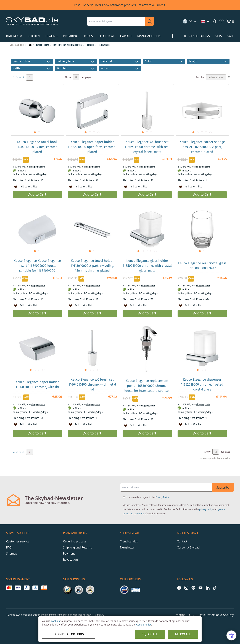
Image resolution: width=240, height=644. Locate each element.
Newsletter (127, 547)
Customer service (18, 541)
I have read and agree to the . (148, 497)
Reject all (150, 634)
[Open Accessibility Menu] (231, 635)
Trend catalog (129, 541)
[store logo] (32, 21)
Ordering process (75, 541)
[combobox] (116, 21)
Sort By (200, 78)
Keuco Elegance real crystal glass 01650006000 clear (202, 266)
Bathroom (43, 45)
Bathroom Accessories (68, 45)
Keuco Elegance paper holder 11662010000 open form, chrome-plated (92, 147)
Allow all (183, 634)
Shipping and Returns (78, 547)
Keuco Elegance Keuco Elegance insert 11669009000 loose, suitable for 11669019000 (37, 266)
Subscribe (223, 487)
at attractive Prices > (152, 5)
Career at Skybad (188, 547)
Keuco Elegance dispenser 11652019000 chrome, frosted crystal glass (202, 385)
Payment (69, 553)
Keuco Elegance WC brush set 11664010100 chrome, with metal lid (92, 385)
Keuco (91, 45)
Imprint (180, 615)
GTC (192, 615)
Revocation (71, 560)
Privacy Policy (162, 497)
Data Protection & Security (216, 615)
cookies (55, 621)
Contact (182, 541)
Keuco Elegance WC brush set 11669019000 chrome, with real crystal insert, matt (147, 147)
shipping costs (38, 167)
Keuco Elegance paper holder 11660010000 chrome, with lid (37, 385)
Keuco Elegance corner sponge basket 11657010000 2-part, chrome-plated (202, 147)
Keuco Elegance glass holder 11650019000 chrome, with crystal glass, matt (147, 266)
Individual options (69, 634)
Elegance (104, 45)
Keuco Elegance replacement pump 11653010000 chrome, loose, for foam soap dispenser (147, 386)
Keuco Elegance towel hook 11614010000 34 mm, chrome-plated (37, 147)
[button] (190, 21)
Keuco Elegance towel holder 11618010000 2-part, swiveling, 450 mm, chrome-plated (92, 266)
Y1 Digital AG (98, 615)
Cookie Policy (144, 625)
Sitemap (12, 553)
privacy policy (206, 509)
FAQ (9, 547)
